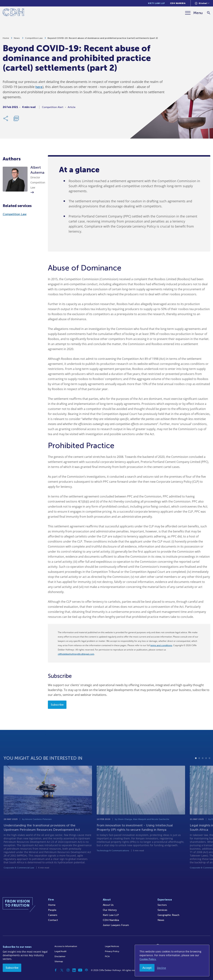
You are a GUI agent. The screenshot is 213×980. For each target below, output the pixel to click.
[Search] (209, 13)
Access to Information (66, 946)
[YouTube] (80, 970)
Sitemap (59, 961)
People (52, 910)
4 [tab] (206, 766)
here (39, 88)
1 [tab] (196, 766)
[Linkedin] (74, 970)
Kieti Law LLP (156, 3)
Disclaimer (60, 956)
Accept (147, 968)
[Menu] (194, 13)
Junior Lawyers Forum (116, 925)
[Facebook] (56, 970)
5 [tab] (209, 766)
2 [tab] (199, 766)
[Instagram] (68, 970)
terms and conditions (161, 645)
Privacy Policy (112, 951)
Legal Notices (112, 946)
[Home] (13, 13)
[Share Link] (6, 120)
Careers (53, 915)
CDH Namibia (178, 3)
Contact (53, 920)
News (17, 39)
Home (6, 39)
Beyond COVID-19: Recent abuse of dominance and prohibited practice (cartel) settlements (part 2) (103, 39)
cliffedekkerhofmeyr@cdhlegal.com (76, 654)
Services (162, 910)
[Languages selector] (202, 3)
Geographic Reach (168, 915)
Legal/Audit (60, 951)
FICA (107, 956)
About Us (108, 905)
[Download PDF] (16, 120)
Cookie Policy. (148, 959)
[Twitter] (62, 970)
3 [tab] (203, 766)
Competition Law (34, 39)
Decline (162, 968)
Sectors (162, 905)
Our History (110, 910)
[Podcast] (86, 970)
